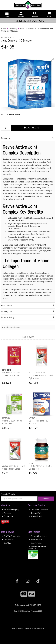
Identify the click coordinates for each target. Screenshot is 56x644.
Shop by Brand (35, 516)
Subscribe (46, 499)
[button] (52, 60)
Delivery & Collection (38, 510)
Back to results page (12, 327)
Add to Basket (32, 128)
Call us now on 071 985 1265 (28, 605)
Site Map (6, 543)
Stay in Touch (8, 494)
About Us (6, 513)
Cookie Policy (35, 543)
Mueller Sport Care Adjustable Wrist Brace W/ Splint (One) (41, 375)
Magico (21, 629)
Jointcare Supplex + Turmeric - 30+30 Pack (12, 374)
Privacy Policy (35, 540)
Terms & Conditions (38, 536)
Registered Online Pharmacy (37, 548)
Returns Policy (35, 513)
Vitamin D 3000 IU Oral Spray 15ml (12, 422)
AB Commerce (39, 629)
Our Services (8, 540)
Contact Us (7, 516)
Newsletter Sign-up (11, 510)
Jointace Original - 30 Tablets (39, 422)
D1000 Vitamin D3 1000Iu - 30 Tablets (41, 467)
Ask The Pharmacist (11, 536)
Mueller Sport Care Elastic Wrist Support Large (13, 467)
